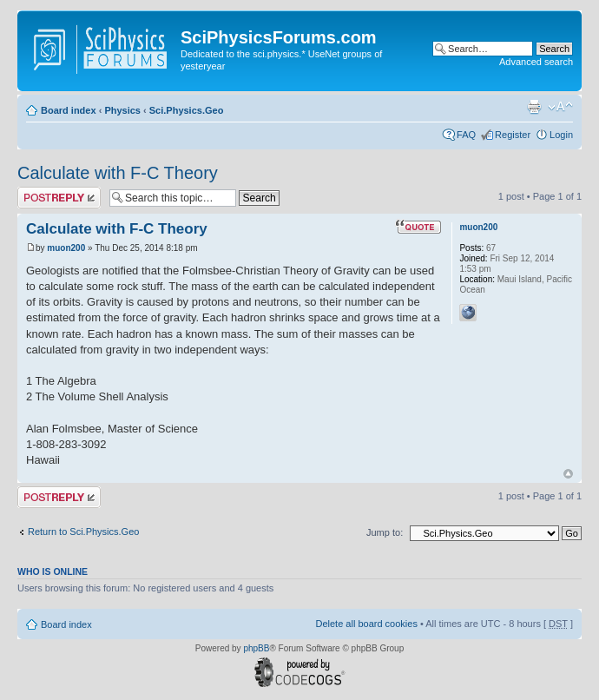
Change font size (560, 107)
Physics (122, 110)
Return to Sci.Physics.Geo (83, 532)
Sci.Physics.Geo (187, 110)
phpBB (256, 648)
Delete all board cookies (366, 624)
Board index (69, 110)
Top (568, 474)
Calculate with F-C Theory (118, 173)
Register (513, 135)
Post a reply (59, 198)
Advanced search (536, 62)
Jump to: (385, 532)
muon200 (66, 248)
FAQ (466, 135)
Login (561, 135)
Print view (534, 107)
